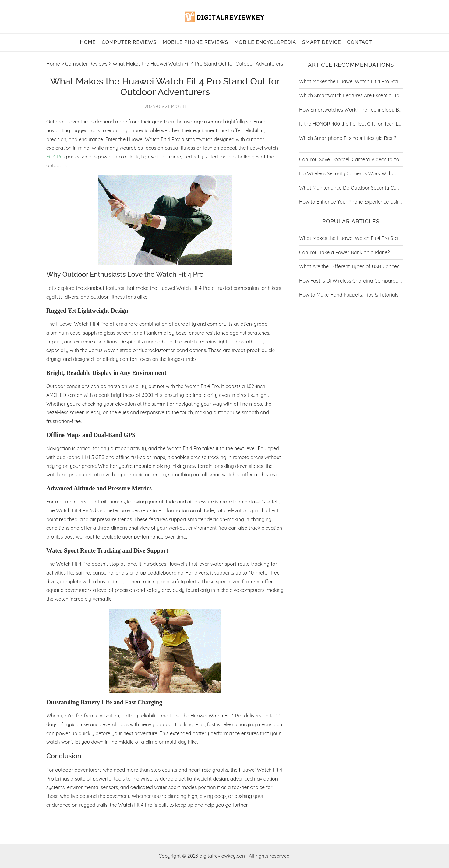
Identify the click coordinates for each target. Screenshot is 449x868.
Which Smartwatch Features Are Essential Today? (355, 95)
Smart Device (322, 42)
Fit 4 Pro (55, 157)
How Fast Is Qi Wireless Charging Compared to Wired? (360, 281)
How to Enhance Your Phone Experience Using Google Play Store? (373, 202)
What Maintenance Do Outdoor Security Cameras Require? (366, 188)
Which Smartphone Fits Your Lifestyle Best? (348, 138)
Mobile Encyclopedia (265, 42)
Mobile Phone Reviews (195, 42)
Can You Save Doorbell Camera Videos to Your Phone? (361, 159)
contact (359, 42)
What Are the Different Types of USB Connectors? (355, 266)
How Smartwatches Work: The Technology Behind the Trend (367, 110)
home (88, 42)
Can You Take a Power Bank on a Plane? (345, 252)
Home (53, 64)
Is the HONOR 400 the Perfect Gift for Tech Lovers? (356, 124)
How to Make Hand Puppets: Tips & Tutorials (349, 295)
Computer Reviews (129, 42)
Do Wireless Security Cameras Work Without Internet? (360, 173)
